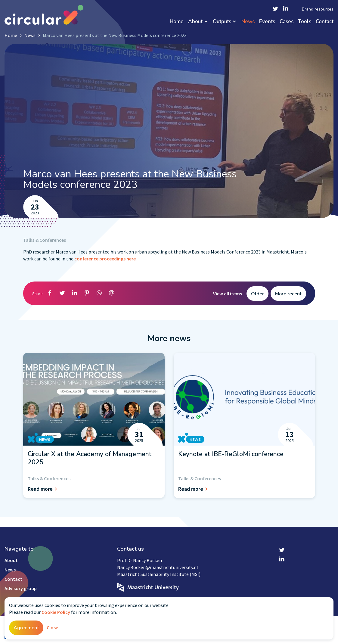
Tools (305, 22)
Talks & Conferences (45, 240)
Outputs (222, 22)
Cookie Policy (56, 612)
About (195, 22)
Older (257, 294)
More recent (288, 294)
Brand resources (318, 9)
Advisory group (21, 588)
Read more (43, 489)
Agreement (26, 628)
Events (267, 22)
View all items (228, 294)
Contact (325, 22)
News (248, 22)
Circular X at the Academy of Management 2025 (90, 458)
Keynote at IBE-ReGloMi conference (231, 454)
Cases (287, 22)
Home (177, 22)
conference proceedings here (105, 259)
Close (52, 627)
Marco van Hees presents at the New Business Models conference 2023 (115, 35)
